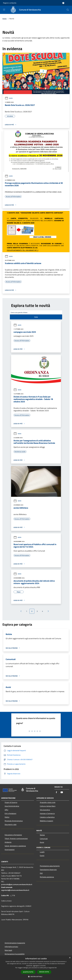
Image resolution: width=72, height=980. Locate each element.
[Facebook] (56, 792)
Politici (7, 817)
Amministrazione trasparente (15, 943)
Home (4, 19)
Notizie (42, 835)
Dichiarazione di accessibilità (15, 954)
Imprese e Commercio (47, 813)
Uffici (6, 810)
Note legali (8, 950)
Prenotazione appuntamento (50, 866)
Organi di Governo (11, 802)
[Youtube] (62, 792)
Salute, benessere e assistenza (15, 846)
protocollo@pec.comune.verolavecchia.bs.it (17, 884)
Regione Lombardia (10, 3)
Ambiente (8, 842)
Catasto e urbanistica (47, 817)
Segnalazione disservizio (48, 870)
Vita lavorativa (45, 810)
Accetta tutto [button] (28, 972)
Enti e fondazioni (10, 813)
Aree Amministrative (12, 806)
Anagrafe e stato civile (48, 802)
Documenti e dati (11, 824)
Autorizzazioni (10, 850)
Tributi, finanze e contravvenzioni (16, 838)
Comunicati (44, 839)
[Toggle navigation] (4, 10)
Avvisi (9, 98)
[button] (36, 977)
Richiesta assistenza (47, 877)
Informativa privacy (11, 947)
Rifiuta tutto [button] (44, 972)
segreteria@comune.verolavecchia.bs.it (15, 890)
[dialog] (36, 968)
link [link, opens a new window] (56, 968)
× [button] (70, 958)
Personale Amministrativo (14, 821)
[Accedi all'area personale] (63, 3)
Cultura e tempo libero (48, 806)
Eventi (42, 856)
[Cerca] (68, 10)
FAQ (41, 873)
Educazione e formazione (13, 835)
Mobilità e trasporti (46, 821)
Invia (36, 317)
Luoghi (42, 852)
